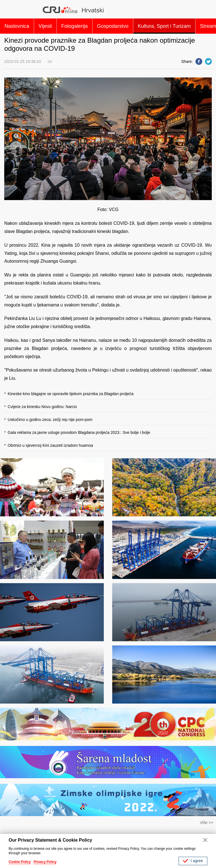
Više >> (207, 823)
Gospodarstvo (113, 26)
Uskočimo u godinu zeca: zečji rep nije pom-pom (50, 420)
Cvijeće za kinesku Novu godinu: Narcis (42, 407)
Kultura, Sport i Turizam (164, 26)
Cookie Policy (20, 862)
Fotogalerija (75, 26)
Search (205, 10)
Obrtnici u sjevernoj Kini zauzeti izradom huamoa (50, 445)
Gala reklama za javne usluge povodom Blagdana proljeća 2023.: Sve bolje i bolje (79, 432)
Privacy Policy (45, 862)
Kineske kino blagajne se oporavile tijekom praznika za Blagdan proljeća (71, 394)
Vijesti (45, 26)
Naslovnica (17, 26)
